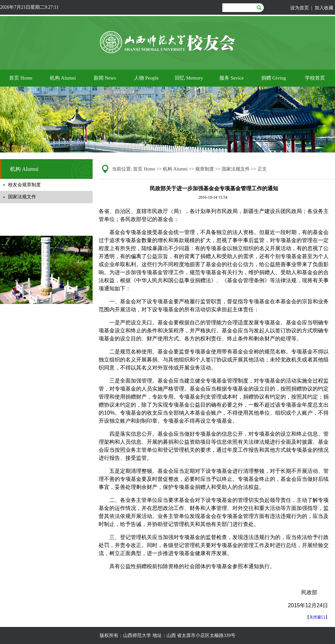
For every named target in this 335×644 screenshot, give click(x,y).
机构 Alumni (175, 169)
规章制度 (205, 169)
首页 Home (144, 169)
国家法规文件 (236, 169)
